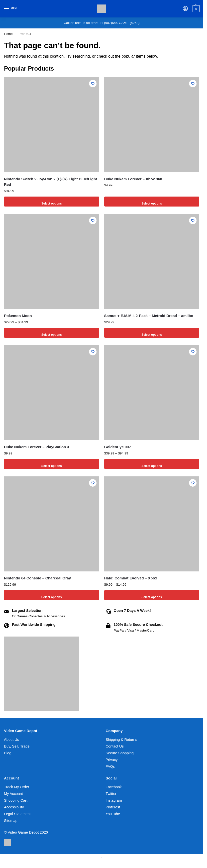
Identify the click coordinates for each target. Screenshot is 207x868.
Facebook (114, 787)
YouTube (113, 814)
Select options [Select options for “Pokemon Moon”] (52, 333)
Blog (8, 753)
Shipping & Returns (121, 740)
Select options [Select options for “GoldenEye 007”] (152, 464)
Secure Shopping (120, 753)
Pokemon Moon (18, 316)
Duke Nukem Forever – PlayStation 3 (37, 447)
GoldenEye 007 (118, 447)
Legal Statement (17, 814)
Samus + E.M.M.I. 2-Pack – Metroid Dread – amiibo (149, 316)
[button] (195, 9)
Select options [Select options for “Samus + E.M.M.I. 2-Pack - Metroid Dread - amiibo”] (152, 333)
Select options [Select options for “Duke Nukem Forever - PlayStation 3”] (52, 464)
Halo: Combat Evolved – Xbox (131, 578)
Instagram (114, 800)
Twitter (111, 794)
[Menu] (11, 9)
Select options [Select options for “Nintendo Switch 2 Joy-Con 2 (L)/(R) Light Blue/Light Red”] (52, 201)
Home (8, 34)
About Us (11, 740)
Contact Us (115, 746)
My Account (13, 794)
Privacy (112, 760)
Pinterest (113, 807)
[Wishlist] (92, 85)
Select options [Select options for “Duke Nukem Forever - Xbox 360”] (152, 201)
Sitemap (11, 821)
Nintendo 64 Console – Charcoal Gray (37, 578)
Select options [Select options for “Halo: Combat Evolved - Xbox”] (152, 595)
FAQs (110, 766)
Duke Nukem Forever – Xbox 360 (133, 179)
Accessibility (14, 807)
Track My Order (17, 787)
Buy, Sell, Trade (17, 746)
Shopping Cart (16, 800)
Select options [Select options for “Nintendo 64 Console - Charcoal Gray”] (52, 595)
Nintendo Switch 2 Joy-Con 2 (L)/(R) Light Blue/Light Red (51, 182)
